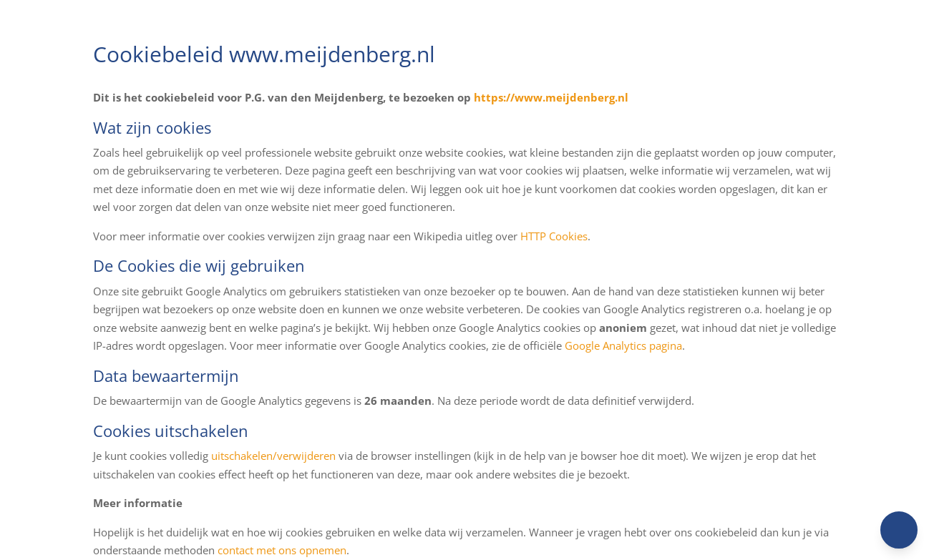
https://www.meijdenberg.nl (551, 97)
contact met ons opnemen (282, 550)
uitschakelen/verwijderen (273, 456)
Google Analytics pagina (623, 345)
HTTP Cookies (554, 236)
